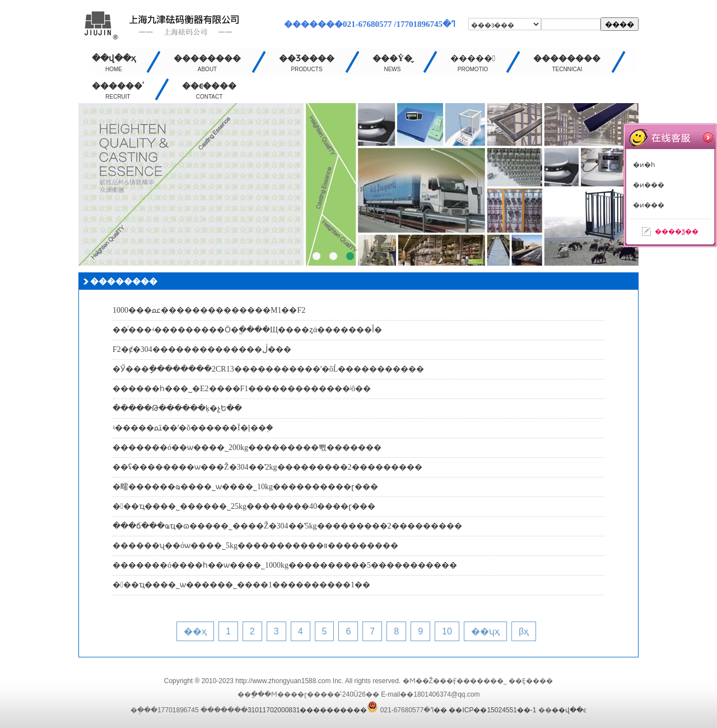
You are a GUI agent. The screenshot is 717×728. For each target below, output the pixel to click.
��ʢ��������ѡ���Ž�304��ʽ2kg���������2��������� (267, 467)
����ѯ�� (677, 231)
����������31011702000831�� (347, 710)
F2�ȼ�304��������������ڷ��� (202, 349)
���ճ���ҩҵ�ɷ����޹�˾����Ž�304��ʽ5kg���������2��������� (287, 526)
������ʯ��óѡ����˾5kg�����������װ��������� (255, 546)
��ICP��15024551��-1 (492, 710)
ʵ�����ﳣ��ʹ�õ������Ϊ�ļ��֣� (193, 428)
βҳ (524, 631)
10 (447, 631)
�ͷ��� (649, 185)
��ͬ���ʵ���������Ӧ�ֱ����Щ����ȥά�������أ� (247, 330)
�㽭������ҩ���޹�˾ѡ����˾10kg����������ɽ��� (245, 487)
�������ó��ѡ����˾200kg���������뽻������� (247, 448)
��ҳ (195, 631)
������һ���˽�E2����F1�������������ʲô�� (242, 389)
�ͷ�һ (644, 165)
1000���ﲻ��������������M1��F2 (209, 310)
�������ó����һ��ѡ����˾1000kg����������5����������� (285, 565)
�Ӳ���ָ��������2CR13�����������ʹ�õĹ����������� (268, 369)
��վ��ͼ (569, 710)
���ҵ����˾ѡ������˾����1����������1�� (241, 585)
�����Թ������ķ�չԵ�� (177, 408)
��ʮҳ (485, 631)
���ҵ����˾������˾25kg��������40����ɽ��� (244, 506)
